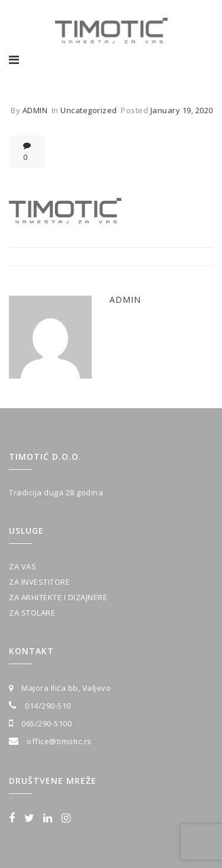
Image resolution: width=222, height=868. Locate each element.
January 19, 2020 (182, 110)
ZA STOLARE (32, 613)
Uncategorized (89, 110)
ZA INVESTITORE (39, 582)
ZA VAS (22, 566)
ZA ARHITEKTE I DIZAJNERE (58, 597)
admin (35, 110)
